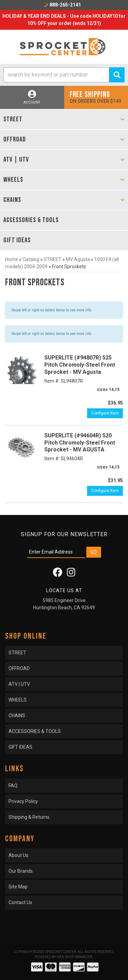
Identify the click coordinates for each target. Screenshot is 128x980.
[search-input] (56, 75)
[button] (64, 75)
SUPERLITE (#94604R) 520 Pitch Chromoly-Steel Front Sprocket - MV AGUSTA (80, 443)
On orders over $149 (96, 97)
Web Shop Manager (74, 957)
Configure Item (105, 413)
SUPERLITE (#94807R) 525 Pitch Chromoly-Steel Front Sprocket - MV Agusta (80, 365)
